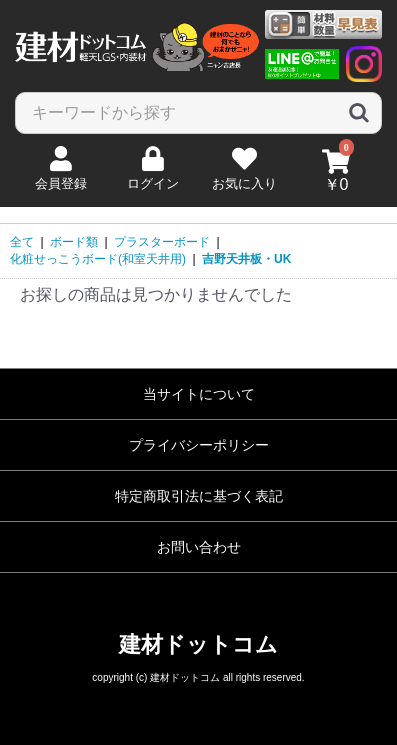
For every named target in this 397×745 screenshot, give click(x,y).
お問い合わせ (199, 547)
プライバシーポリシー (199, 445)
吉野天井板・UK (246, 259)
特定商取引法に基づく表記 (199, 496)
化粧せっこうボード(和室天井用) (98, 259)
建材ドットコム (198, 644)
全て (22, 242)
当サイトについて (199, 394)
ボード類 (74, 242)
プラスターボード (162, 242)
